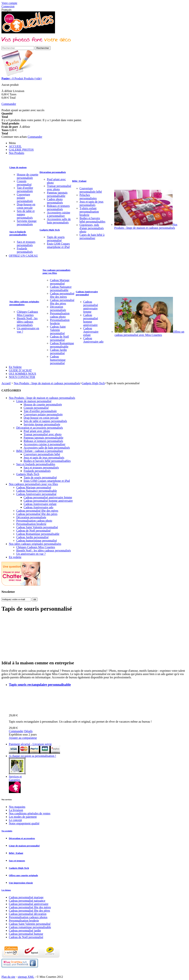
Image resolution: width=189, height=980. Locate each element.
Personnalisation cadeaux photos (28, 917)
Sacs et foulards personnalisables (18, 233)
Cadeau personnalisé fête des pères (62, 302)
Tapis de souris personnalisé (56, 239)
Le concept (15, 820)
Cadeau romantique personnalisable (30, 927)
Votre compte (9, 3)
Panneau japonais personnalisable (57, 194)
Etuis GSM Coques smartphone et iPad (58, 245)
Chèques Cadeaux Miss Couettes (27, 313)
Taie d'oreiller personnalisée (25, 189)
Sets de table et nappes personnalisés (45, 421)
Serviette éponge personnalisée (27, 223)
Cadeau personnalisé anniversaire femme (91, 307)
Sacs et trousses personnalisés (26, 243)
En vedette (15, 557)
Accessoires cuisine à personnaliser (59, 214)
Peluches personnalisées (88, 197)
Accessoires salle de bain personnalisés (59, 221)
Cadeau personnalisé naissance (27, 901)
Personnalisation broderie (60, 322)
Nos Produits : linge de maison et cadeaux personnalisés (146, 226)
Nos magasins (17, 807)
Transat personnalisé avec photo (59, 188)
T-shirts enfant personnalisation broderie (89, 212)
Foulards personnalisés (25, 250)
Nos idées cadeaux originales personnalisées (24, 303)
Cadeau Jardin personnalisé (58, 352)
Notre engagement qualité (24, 823)
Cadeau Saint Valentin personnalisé (58, 330)
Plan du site (8, 977)
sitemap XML (26, 977)
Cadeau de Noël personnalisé (59, 338)
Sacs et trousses (17, 861)
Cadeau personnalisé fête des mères (62, 295)
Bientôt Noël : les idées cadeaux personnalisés (27, 322)
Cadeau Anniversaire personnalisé (87, 293)
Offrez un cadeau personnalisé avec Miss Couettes (149, 333)
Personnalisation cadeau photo (60, 315)
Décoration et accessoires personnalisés (40, 428)
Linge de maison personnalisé (34, 401)
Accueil (6, 383)
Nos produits (7, 831)
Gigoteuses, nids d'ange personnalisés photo (92, 228)
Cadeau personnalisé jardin (25, 930)
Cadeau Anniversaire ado (93, 340)
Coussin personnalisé (24, 183)
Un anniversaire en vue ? (31, 554)
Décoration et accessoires (22, 838)
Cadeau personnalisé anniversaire (29, 904)
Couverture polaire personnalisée (25, 198)
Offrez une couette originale (23, 875)
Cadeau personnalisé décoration (28, 914)
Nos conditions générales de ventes (30, 813)
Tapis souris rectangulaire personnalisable (40, 685)
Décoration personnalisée (53, 172)
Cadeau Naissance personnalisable (61, 288)
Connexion (8, 6)
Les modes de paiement (23, 817)
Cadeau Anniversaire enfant (91, 332)
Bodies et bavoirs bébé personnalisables (92, 220)
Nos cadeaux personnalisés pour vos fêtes (56, 272)
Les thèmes (6, 890)
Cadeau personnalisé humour (26, 934)
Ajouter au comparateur (23, 738)
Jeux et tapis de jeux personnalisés (92, 203)
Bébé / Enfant (79, 181)
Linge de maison (18, 167)
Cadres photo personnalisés (55, 201)
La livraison (16, 810)
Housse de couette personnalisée (28, 176)
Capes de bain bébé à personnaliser (92, 236)
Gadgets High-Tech (50, 230)
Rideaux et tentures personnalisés (58, 208)
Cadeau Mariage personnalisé (60, 282)
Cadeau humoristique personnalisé (58, 360)
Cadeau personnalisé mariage (26, 897)
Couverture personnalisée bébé (91, 190)
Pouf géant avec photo (37, 431)
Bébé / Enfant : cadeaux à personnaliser (40, 451)
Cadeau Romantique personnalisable (62, 345)
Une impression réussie (21, 883)
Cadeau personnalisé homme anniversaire (91, 320)
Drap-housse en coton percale (26, 206)
